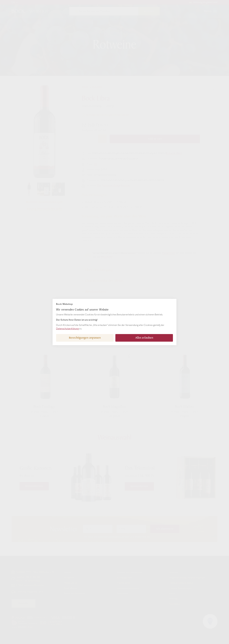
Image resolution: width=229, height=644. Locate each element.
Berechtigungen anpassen (85, 338)
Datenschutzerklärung (67, 329)
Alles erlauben (144, 338)
